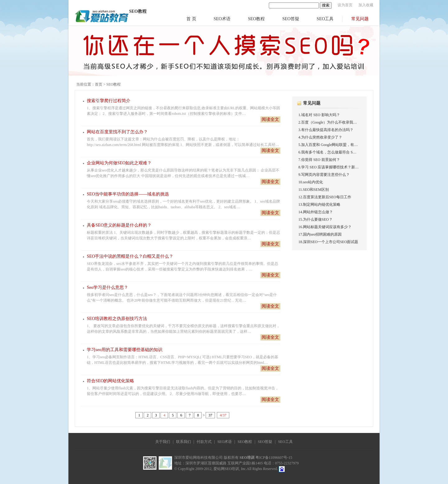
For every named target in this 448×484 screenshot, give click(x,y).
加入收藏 (366, 5)
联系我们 (184, 442)
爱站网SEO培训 (226, 469)
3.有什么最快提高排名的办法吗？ (326, 130)
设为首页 (345, 5)
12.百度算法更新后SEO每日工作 (325, 197)
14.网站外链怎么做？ (316, 212)
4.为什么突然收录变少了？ (320, 137)
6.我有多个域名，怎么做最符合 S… (327, 152)
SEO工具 (325, 19)
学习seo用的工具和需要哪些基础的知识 (125, 350)
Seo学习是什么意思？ (107, 287)
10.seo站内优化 (311, 182)
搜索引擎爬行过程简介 (109, 101)
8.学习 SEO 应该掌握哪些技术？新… (329, 167)
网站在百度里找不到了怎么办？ (117, 132)
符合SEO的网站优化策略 (110, 381)
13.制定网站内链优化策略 (319, 204)
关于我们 (163, 442)
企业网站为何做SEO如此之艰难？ (119, 163)
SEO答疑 (291, 19)
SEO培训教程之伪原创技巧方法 (117, 319)
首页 (99, 84)
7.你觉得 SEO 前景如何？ (319, 160)
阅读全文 (270, 119)
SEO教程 (256, 19)
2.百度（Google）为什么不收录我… (328, 122)
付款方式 (204, 442)
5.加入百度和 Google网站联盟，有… (328, 145)
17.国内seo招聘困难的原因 (320, 234)
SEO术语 (222, 19)
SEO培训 (247, 458)
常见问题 (360, 19)
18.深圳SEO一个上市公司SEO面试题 (328, 242)
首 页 (191, 19)
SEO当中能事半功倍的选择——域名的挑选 (128, 194)
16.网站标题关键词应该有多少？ (325, 227)
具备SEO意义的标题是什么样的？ (119, 225)
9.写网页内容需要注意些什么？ (324, 175)
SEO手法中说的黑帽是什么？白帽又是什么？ (130, 256)
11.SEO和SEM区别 (314, 190)
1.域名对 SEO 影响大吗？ (319, 115)
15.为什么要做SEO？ (315, 219)
